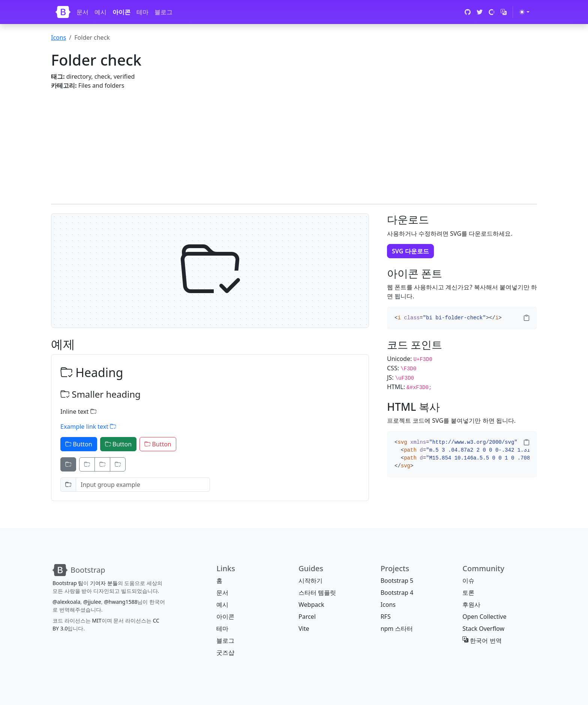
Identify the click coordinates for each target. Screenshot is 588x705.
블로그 (163, 12)
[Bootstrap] (63, 12)
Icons (58, 37)
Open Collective (484, 617)
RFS (386, 617)
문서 (82, 12)
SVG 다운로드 (410, 251)
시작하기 (310, 581)
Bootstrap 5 (397, 581)
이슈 (468, 581)
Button (79, 444)
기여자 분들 (104, 583)
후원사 (471, 605)
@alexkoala (66, 602)
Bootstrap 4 (397, 593)
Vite (304, 629)
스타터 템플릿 (317, 593)
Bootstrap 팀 (68, 583)
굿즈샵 (225, 653)
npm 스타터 (397, 629)
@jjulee (92, 602)
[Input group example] (143, 485)
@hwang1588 (121, 602)
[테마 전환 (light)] (524, 12)
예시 (100, 12)
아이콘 (121, 12)
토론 (468, 593)
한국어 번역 (482, 641)
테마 (142, 12)
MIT (97, 620)
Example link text (88, 427)
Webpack (311, 605)
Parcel (307, 617)
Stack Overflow (483, 629)
